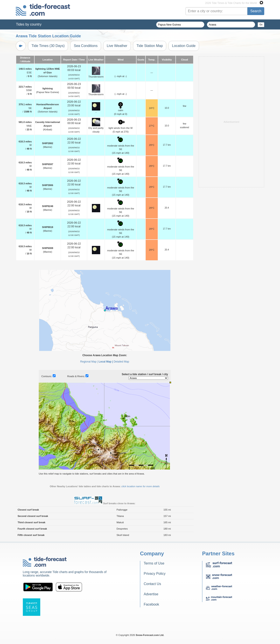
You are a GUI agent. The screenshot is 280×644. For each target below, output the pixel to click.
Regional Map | (89, 362)
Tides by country (29, 24)
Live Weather (117, 46)
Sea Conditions (86, 46)
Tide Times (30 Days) (48, 46)
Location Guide (184, 46)
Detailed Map (121, 362)
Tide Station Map (150, 46)
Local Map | (106, 362)
